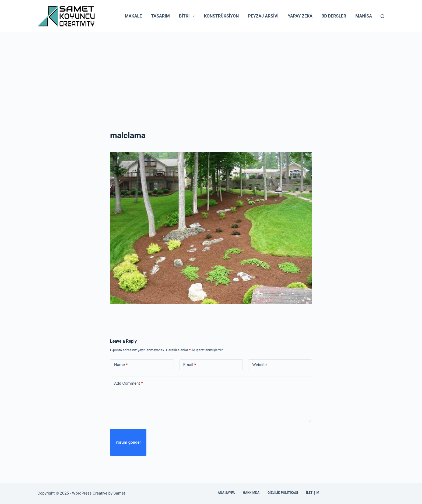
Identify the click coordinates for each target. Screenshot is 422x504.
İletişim (313, 493)
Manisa (364, 16)
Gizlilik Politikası (283, 493)
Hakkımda (251, 493)
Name (121, 365)
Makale (133, 16)
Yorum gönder (128, 442)
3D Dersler (334, 16)
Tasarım (160, 16)
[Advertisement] (211, 73)
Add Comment (129, 383)
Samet (120, 493)
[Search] (383, 16)
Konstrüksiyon (221, 16)
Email (190, 365)
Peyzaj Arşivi (263, 16)
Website (259, 365)
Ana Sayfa (226, 493)
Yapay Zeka (300, 16)
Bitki (188, 16)
